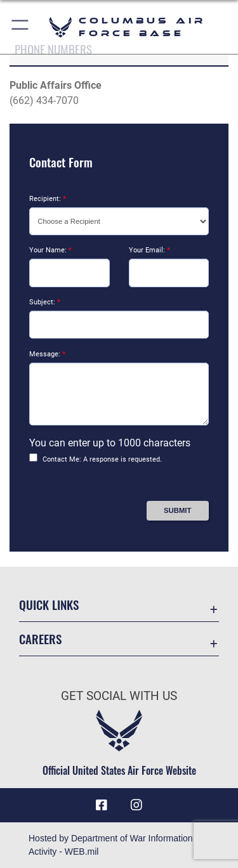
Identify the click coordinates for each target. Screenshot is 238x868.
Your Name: (50, 250)
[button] (21, 27)
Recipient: (48, 199)
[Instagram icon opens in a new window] (136, 805)
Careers (40, 639)
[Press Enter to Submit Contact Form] (178, 511)
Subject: (45, 302)
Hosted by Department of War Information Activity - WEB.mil (111, 845)
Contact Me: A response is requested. (102, 459)
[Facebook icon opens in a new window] (102, 805)
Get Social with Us (119, 696)
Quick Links (49, 605)
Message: (47, 354)
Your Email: (149, 250)
